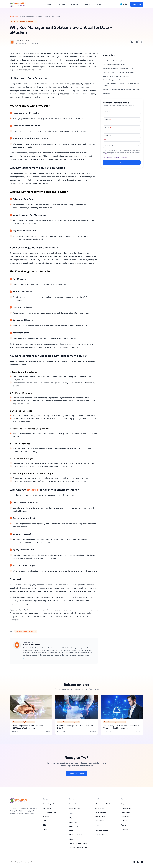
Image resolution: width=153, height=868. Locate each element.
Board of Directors (49, 812)
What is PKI (73, 818)
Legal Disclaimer (101, 812)
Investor (46, 817)
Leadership (47, 808)
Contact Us (137, 4)
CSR (44, 825)
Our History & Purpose (51, 804)
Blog (17, 16)
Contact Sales (74, 804)
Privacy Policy (109, 154)
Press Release (126, 808)
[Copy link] (142, 42)
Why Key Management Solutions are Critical (118, 68)
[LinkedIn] (24, 659)
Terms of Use (99, 808)
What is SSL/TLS (75, 831)
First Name (107, 120)
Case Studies (126, 812)
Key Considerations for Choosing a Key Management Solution (121, 85)
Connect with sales (76, 773)
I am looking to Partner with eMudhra (115, 157)
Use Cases (61, 4)
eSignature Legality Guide (104, 804)
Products (48, 4)
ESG (44, 821)
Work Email (107, 112)
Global (124, 4)
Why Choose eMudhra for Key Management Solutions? (121, 89)
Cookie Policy (100, 821)
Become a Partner (101, 831)
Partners (99, 4)
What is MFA (73, 839)
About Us (87, 4)
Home (12, 16)
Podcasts (124, 829)
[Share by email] (137, 42)
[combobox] (107, 139)
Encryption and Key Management (23, 22)
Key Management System (78, 848)
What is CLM (73, 826)
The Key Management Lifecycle (113, 80)
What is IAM (73, 822)
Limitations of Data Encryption (113, 61)
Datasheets (125, 817)
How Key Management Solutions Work (116, 76)
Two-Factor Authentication (78, 843)
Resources (74, 4)
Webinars (124, 821)
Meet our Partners (101, 835)
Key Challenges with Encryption (114, 65)
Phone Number (108, 136)
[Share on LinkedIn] (132, 42)
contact (81, 610)
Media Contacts (75, 808)
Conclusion (107, 93)
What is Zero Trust (75, 835)
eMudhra (32, 490)
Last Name (107, 128)
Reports (124, 825)
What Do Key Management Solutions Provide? (119, 72)
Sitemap (46, 829)
